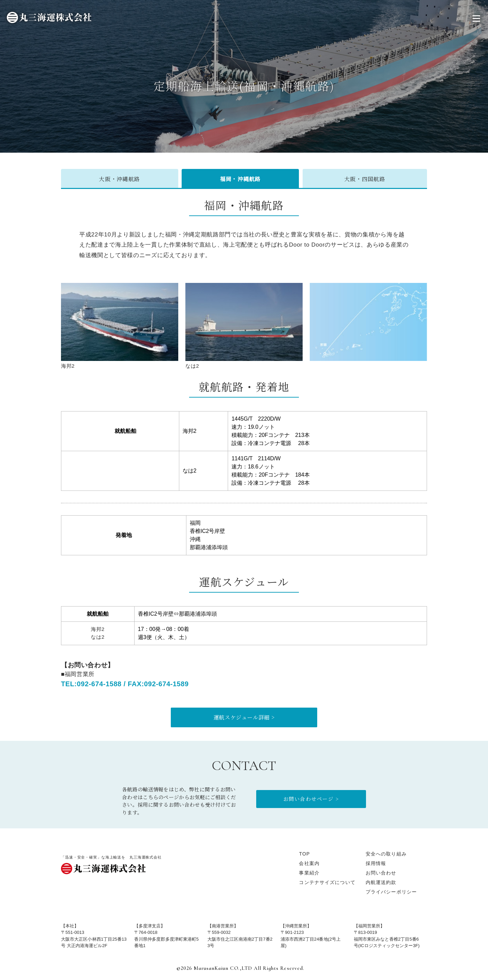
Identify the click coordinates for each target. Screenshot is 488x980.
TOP (304, 854)
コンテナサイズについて (327, 882)
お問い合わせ (381, 873)
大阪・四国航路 (365, 179)
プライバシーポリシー (391, 892)
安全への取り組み (386, 854)
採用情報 (376, 863)
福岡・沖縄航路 (240, 179)
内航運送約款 (381, 882)
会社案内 (309, 863)
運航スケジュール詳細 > (244, 717)
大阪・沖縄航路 (119, 179)
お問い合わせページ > (311, 799)
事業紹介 (309, 873)
